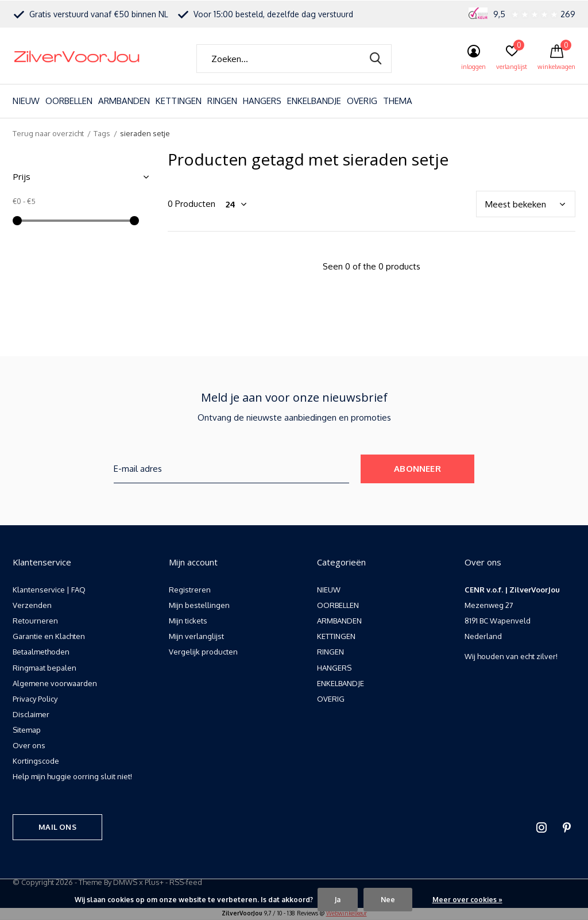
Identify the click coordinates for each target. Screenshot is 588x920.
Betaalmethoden (41, 652)
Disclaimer (31, 714)
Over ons (29, 745)
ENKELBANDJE (314, 101)
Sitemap (27, 730)
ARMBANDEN (124, 101)
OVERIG (362, 101)
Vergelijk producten (203, 652)
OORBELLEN (69, 101)
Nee (388, 900)
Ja (338, 900)
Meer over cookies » (467, 900)
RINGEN (222, 101)
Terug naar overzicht (48, 133)
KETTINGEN (179, 101)
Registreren (190, 590)
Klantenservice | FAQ (49, 590)
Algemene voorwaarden (55, 683)
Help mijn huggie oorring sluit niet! (72, 776)
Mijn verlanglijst (196, 636)
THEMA (398, 101)
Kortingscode (36, 761)
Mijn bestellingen (199, 605)
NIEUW (26, 101)
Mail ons (57, 827)
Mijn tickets (188, 621)
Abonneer (417, 469)
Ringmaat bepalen (45, 668)
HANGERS (262, 101)
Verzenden (32, 605)
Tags (102, 133)
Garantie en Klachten (49, 636)
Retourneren (35, 621)
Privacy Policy (35, 699)
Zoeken (376, 59)
